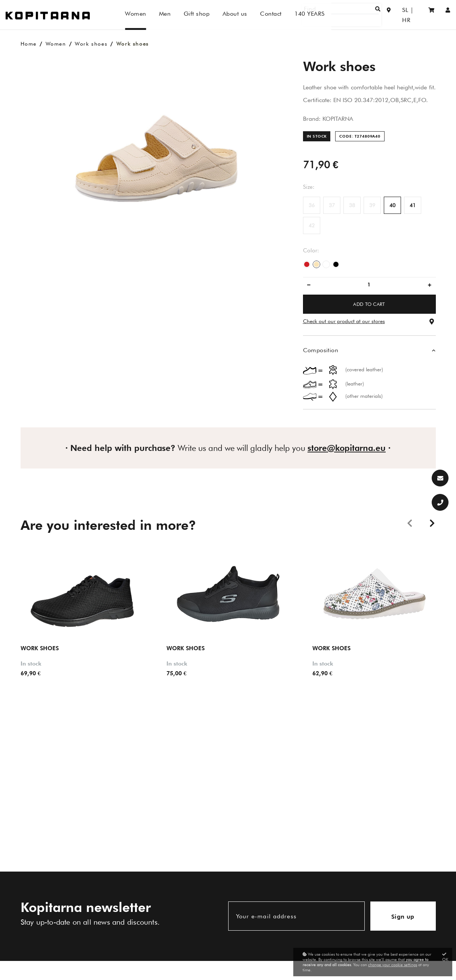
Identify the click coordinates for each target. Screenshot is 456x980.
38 (352, 205)
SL (398, 15)
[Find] (355, 15)
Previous (410, 523)
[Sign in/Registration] (448, 15)
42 (312, 225)
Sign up (403, 917)
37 (332, 205)
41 (413, 205)
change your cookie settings (393, 965)
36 (312, 205)
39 (372, 205)
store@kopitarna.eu (347, 448)
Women (56, 44)
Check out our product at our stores (344, 321)
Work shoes (91, 44)
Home (29, 44)
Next (432, 523)
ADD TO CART (369, 304)
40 (392, 205)
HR (413, 15)
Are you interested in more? (108, 525)
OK (445, 957)
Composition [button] (321, 350)
